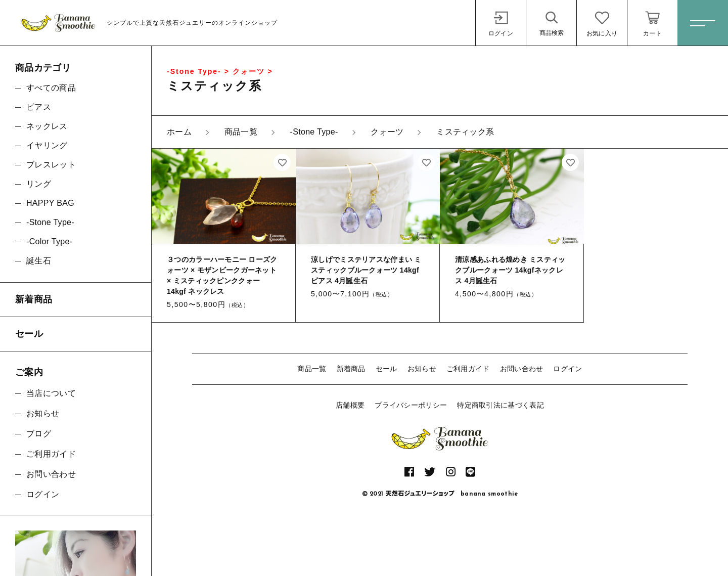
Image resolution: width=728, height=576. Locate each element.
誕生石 (39, 261)
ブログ (39, 434)
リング (39, 184)
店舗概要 (350, 405)
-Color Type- (49, 241)
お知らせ (422, 369)
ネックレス (47, 126)
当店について (51, 393)
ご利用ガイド (468, 369)
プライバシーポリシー (411, 405)
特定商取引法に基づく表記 (500, 405)
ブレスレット (51, 165)
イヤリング (47, 145)
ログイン (567, 369)
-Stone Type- (50, 222)
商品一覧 (312, 369)
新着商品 (351, 369)
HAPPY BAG (50, 203)
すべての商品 (51, 88)
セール (386, 369)
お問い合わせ (522, 369)
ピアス (39, 107)
